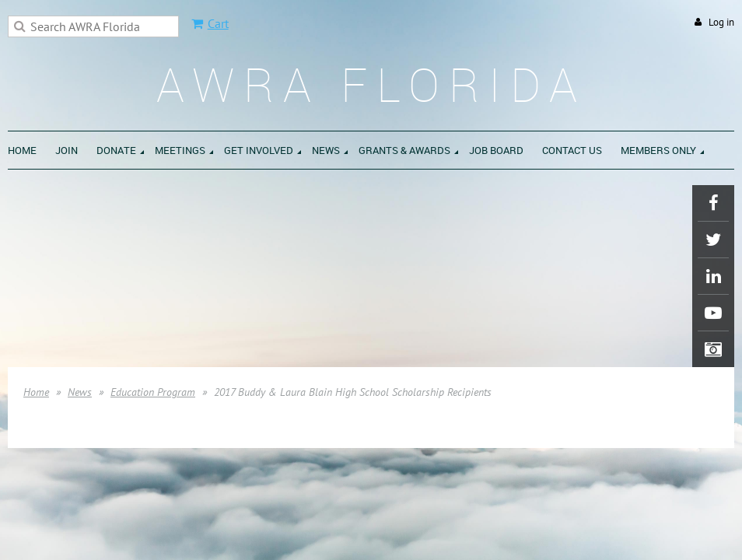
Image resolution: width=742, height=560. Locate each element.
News (80, 392)
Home (36, 392)
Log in (721, 22)
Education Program (153, 392)
